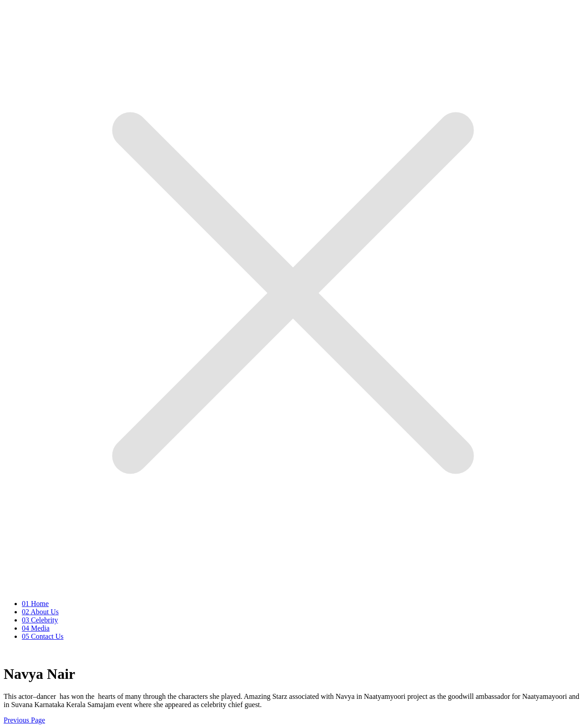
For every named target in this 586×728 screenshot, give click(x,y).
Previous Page (24, 720)
